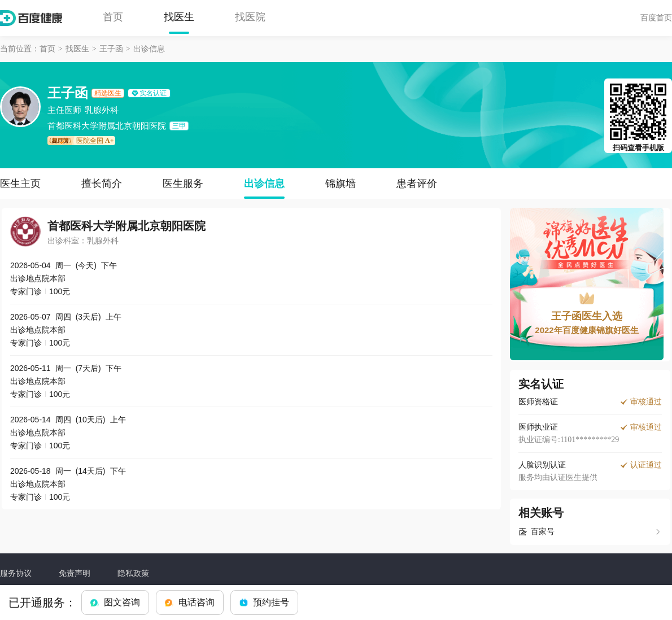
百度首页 (656, 18)
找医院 (250, 17)
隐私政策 (133, 573)
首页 (113, 17)
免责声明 (75, 573)
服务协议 (16, 573)
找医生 (179, 17)
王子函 (111, 49)
